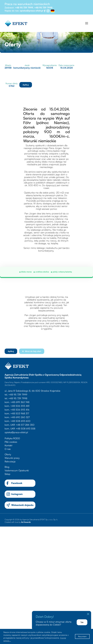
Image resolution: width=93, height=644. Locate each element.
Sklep (7, 474)
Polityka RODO (12, 438)
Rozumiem (82, 636)
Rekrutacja (10, 461)
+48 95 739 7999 (24, 8)
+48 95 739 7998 (43, 8)
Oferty (8, 454)
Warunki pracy (12, 458)
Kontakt (8, 445)
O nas (8, 449)
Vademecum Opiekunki (17, 470)
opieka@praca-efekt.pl (32, 11)
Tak (82, 622)
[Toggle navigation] (87, 23)
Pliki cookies (11, 442)
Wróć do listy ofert (32, 351)
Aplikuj (26, 85)
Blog (7, 467)
